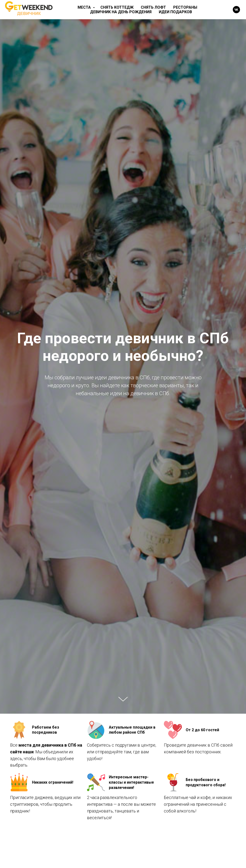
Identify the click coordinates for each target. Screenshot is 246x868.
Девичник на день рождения (121, 12)
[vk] (236, 10)
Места (85, 7)
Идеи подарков (175, 12)
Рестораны (185, 7)
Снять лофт (153, 7)
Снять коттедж (117, 7)
